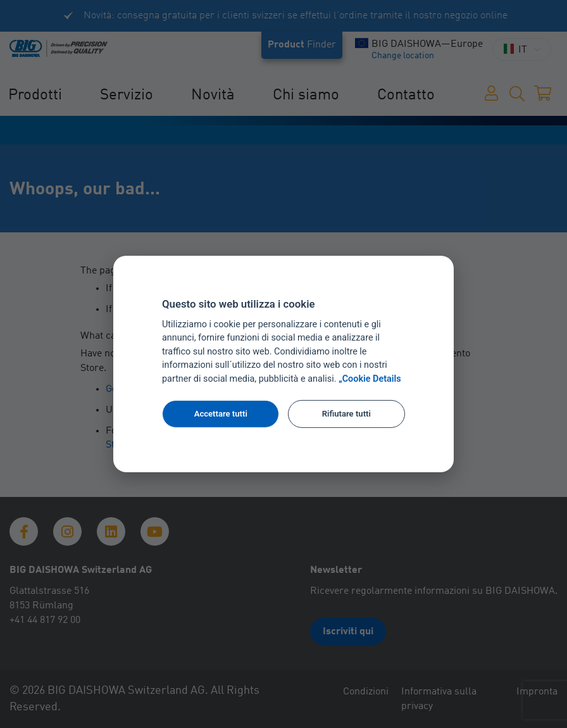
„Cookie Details (370, 379)
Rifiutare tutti (346, 414)
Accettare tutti (221, 414)
